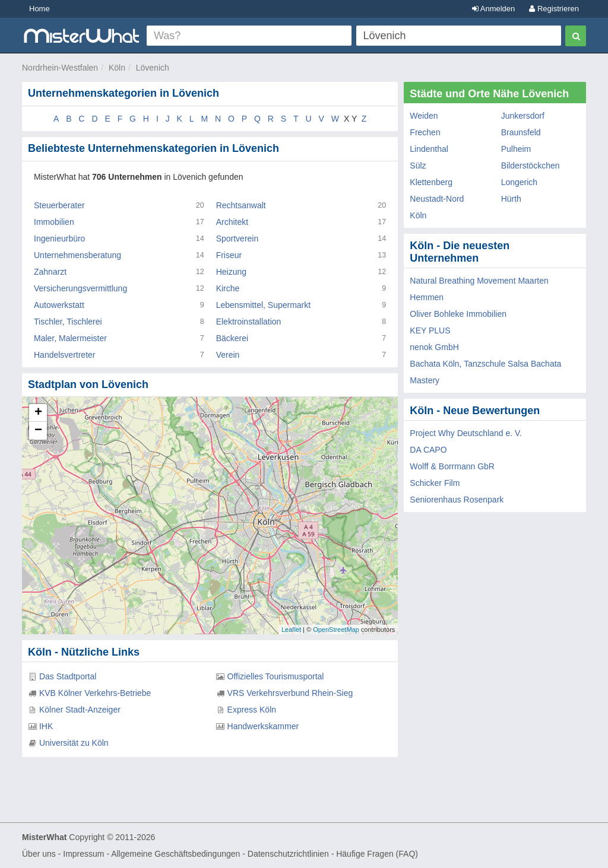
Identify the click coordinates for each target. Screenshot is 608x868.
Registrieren (554, 9)
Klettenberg (431, 182)
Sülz (418, 166)
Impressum (83, 854)
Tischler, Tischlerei (68, 322)
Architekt (232, 222)
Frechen (425, 132)
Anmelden (493, 9)
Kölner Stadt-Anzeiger (80, 710)
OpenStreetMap (336, 629)
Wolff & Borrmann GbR (452, 466)
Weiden (424, 116)
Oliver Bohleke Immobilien (458, 314)
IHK (46, 726)
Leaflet (291, 629)
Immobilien (54, 222)
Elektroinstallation (249, 322)
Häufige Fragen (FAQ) (377, 854)
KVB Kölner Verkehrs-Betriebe (95, 693)
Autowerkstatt (59, 305)
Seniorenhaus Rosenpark (457, 500)
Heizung (231, 272)
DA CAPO (428, 450)
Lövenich (153, 68)
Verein (228, 355)
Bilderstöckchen (531, 166)
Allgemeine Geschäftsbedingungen (175, 854)
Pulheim (516, 149)
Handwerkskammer (263, 726)
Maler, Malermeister (70, 338)
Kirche (228, 288)
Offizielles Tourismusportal (276, 676)
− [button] (38, 431)
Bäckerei (232, 338)
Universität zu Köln (74, 743)
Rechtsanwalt (241, 205)
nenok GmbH (434, 347)
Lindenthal (429, 149)
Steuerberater (59, 205)
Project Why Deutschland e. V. (466, 433)
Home (39, 9)
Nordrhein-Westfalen (60, 68)
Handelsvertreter (65, 355)
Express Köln (252, 710)
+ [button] (38, 413)
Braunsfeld (521, 132)
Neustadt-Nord (437, 199)
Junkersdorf (523, 116)
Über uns (39, 854)
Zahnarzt (50, 272)
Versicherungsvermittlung (80, 288)
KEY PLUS (430, 330)
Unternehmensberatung (77, 255)
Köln (117, 68)
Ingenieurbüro (59, 239)
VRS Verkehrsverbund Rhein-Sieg (290, 693)
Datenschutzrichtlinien (288, 854)
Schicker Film (435, 483)
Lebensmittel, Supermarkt (264, 305)
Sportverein (237, 239)
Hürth (511, 199)
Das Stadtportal (68, 676)
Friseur (229, 255)
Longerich (520, 182)
